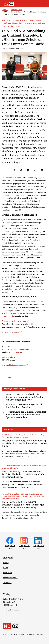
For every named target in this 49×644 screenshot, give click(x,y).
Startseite (5, 10)
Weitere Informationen (11, 332)
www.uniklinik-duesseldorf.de (14, 365)
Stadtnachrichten (16, 10)
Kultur (6, 568)
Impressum (41, 634)
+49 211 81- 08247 (15, 352)
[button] (7, 170)
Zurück (8, 377)
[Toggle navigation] (43, 4)
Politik (6, 563)
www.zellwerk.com (11, 610)
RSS (15, 634)
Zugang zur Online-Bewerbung (14, 321)
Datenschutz (31, 634)
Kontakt (22, 634)
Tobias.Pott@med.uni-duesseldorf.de (17, 349)
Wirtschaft (7, 573)
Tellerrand (9, 429)
